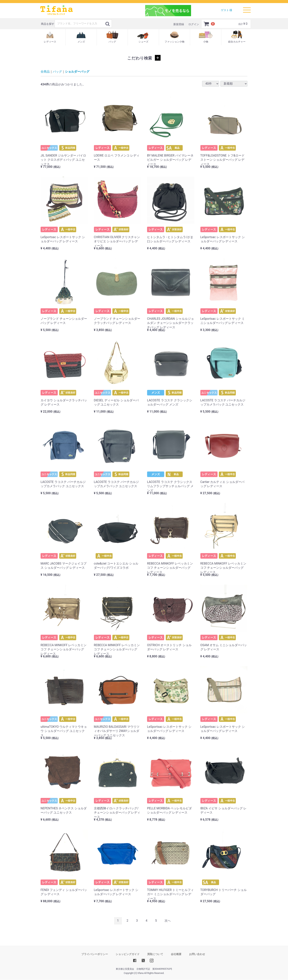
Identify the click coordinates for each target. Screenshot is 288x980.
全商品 (45, 72)
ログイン (194, 24)
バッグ (57, 72)
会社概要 (176, 954)
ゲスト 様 (227, 10)
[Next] (168, 921)
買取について (155, 954)
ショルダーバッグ (77, 72)
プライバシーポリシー (95, 954)
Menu (247, 8)
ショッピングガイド (128, 954)
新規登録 (179, 24)
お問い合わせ (197, 954)
